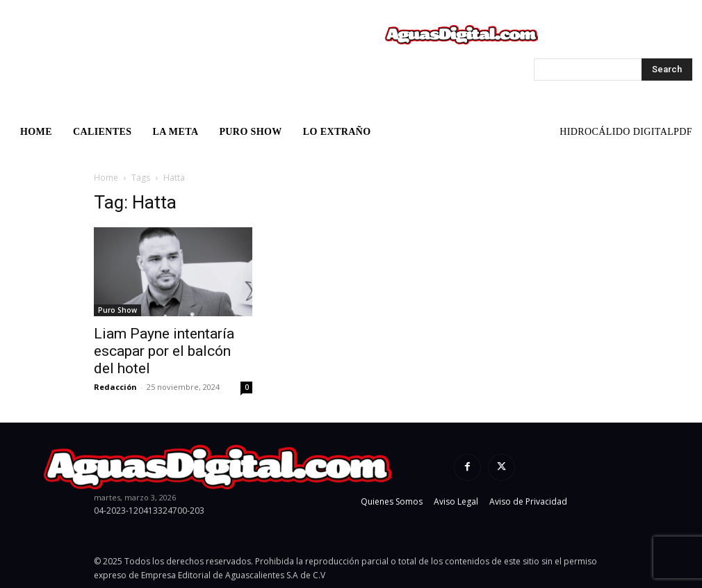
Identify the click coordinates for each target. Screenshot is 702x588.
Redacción (115, 387)
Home (106, 178)
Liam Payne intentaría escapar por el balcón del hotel (164, 351)
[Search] (667, 70)
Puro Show (117, 310)
